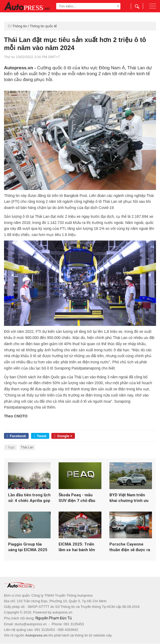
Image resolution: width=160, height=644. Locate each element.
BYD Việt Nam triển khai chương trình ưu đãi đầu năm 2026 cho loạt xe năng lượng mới (130, 498)
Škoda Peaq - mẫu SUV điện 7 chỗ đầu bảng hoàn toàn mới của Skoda (77, 498)
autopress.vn (62, 613)
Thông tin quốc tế (43, 26)
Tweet (40, 436)
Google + (63, 436)
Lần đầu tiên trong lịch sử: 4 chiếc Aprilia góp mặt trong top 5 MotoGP (29, 498)
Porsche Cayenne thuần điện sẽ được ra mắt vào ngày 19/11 (130, 548)
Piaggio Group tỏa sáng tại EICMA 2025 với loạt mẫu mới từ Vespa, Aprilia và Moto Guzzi (29, 548)
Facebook (16, 436)
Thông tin (20, 26)
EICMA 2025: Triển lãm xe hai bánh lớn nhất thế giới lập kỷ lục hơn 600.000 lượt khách (80, 548)
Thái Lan (27, 447)
